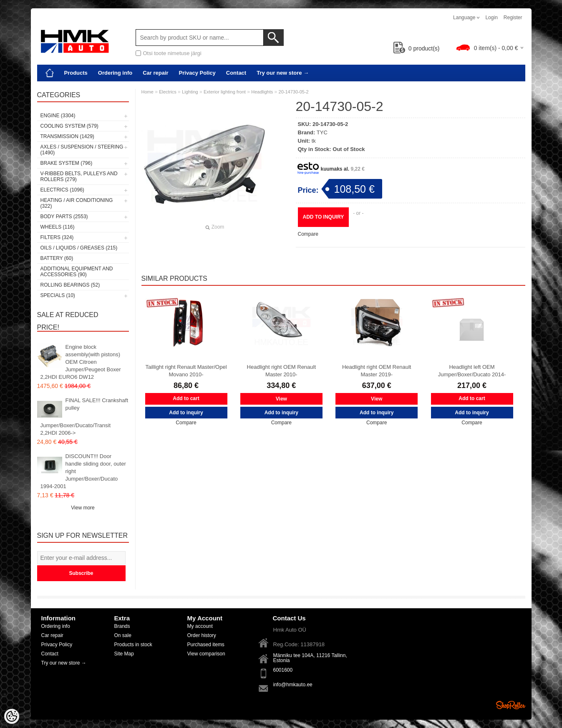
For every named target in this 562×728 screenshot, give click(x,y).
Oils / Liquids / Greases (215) (79, 248)
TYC (322, 132)
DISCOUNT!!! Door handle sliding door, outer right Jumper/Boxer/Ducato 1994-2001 (83, 471)
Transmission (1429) (67, 136)
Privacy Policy (197, 73)
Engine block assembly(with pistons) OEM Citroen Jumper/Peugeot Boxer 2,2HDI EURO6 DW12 (81, 362)
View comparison (206, 654)
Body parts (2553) (64, 217)
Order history (202, 635)
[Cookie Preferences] (12, 716)
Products (76, 73)
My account (200, 626)
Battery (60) (57, 258)
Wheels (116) (58, 227)
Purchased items (206, 645)
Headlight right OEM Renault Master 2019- (377, 371)
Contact (236, 73)
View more (83, 508)
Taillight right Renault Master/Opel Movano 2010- (186, 371)
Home (147, 92)
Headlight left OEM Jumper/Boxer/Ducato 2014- (472, 371)
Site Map (124, 654)
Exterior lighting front (225, 92)
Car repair (155, 73)
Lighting (190, 92)
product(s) (417, 48)
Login (491, 18)
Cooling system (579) (69, 126)
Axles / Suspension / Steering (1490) (82, 150)
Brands (122, 626)
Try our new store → (283, 73)
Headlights (262, 92)
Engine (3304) (58, 116)
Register (513, 18)
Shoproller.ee (511, 705)
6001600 (283, 670)
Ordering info (115, 73)
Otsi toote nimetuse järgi (172, 53)
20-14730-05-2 (294, 92)
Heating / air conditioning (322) (77, 203)
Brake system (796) (67, 163)
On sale (123, 635)
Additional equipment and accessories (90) (77, 272)
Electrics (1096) (62, 190)
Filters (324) (57, 237)
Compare (308, 234)
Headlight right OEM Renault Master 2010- (281, 371)
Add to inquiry (324, 217)
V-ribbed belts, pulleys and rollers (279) (79, 176)
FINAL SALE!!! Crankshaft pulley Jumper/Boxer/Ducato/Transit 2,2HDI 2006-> (84, 417)
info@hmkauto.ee (293, 685)
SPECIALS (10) (58, 295)
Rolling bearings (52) (70, 285)
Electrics (168, 92)
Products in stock (133, 645)
